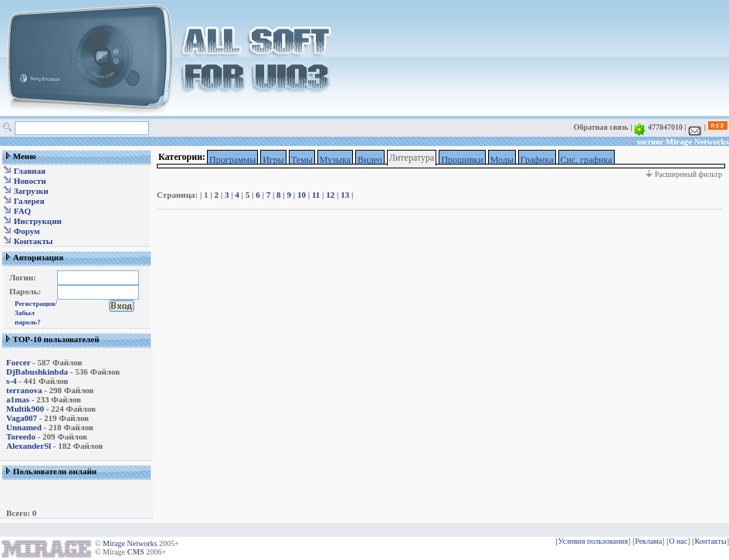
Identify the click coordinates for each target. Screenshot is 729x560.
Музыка (335, 160)
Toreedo (21, 436)
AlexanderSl (29, 446)
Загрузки (31, 191)
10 (302, 195)
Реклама (648, 541)
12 (330, 195)
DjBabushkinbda (37, 372)
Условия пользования (593, 541)
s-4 (11, 381)
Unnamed (24, 427)
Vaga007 (22, 418)
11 (316, 195)
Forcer (18, 362)
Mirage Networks (697, 141)
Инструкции (38, 221)
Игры (273, 160)
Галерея (29, 201)
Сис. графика (587, 160)
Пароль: (25, 291)
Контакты (34, 241)
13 (345, 195)
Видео (370, 160)
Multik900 (25, 409)
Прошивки (462, 160)
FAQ (22, 211)
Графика (537, 160)
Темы (302, 160)
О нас (678, 541)
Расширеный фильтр (684, 174)
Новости (30, 181)
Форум (27, 231)
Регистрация (35, 304)
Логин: (23, 277)
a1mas (18, 399)
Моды (502, 160)
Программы (232, 160)
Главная (30, 171)
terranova (24, 390)
